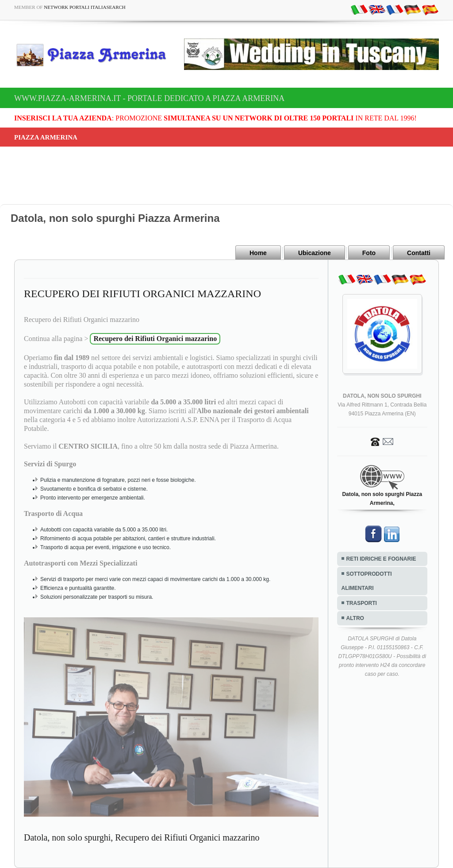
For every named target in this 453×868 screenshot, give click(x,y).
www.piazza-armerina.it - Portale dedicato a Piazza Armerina (149, 98)
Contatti (419, 253)
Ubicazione (315, 253)
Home (258, 253)
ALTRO (355, 618)
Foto (369, 253)
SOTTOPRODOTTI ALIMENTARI (367, 581)
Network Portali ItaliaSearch (85, 7)
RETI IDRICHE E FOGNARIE (381, 559)
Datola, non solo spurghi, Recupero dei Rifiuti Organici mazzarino (142, 837)
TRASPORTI (362, 603)
